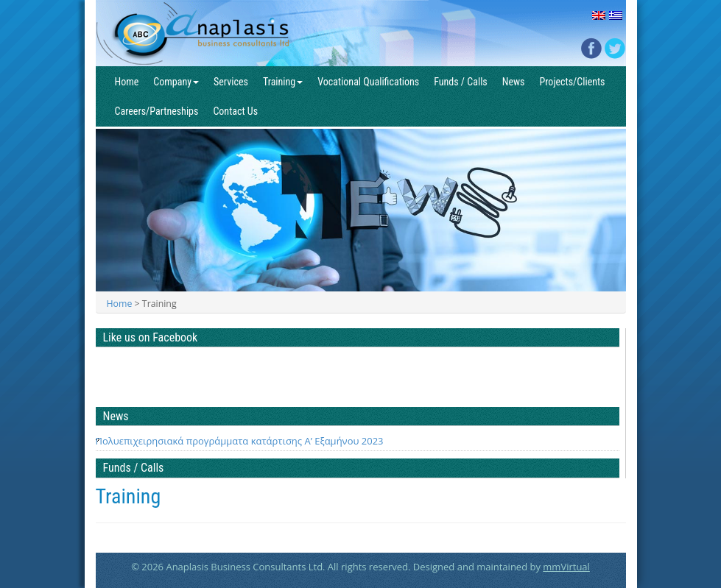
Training (283, 82)
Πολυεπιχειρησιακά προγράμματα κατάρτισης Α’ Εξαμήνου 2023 (240, 441)
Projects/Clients (572, 82)
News (514, 82)
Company (176, 82)
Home (127, 82)
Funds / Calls (461, 82)
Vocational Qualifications (368, 82)
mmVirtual (566, 567)
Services (231, 82)
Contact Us (235, 111)
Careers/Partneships (157, 111)
